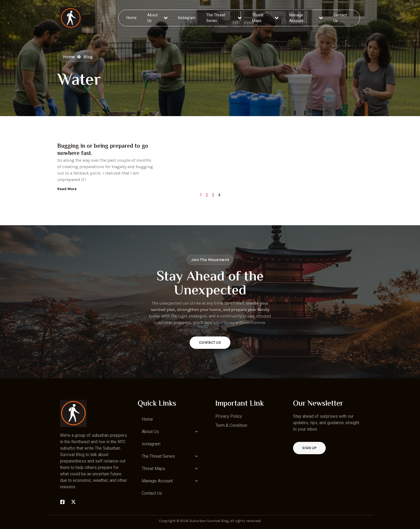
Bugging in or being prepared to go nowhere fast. (103, 150)
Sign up (309, 448)
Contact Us (340, 18)
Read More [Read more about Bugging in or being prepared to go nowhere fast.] (67, 189)
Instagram (187, 18)
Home (132, 18)
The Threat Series (224, 18)
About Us (158, 18)
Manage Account (306, 18)
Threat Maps (265, 18)
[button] (171, 432)
